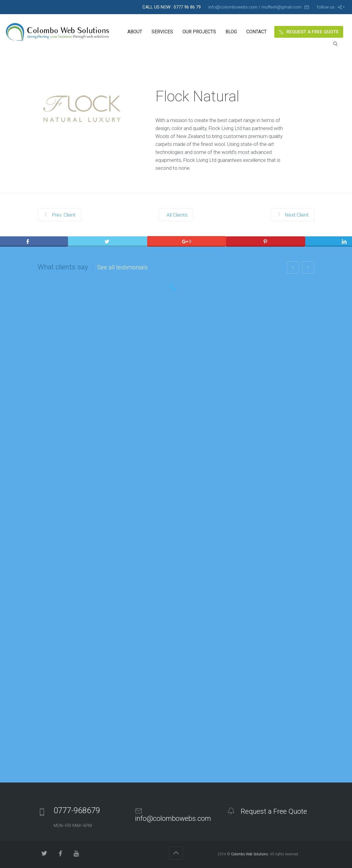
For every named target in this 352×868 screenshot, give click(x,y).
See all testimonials (122, 267)
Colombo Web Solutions (250, 854)
